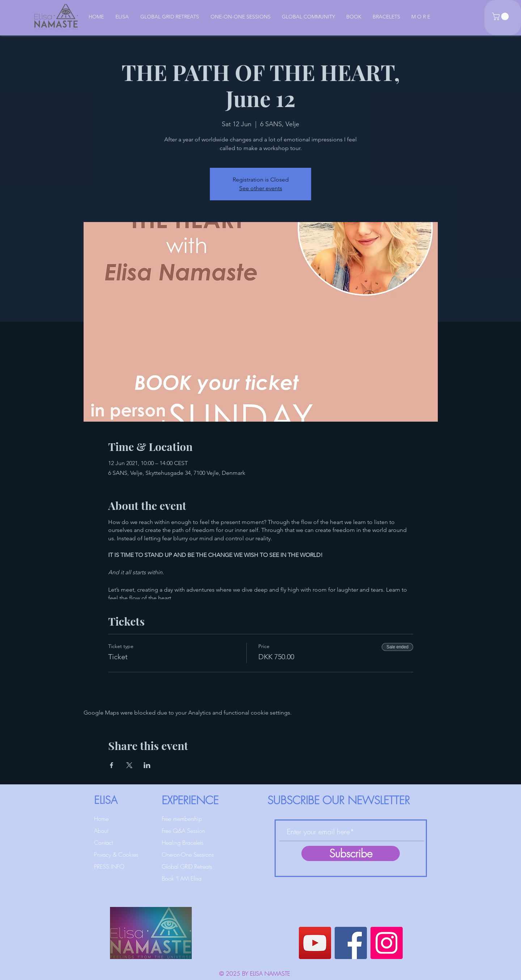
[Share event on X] (129, 765)
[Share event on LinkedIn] (147, 765)
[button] (501, 16)
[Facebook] (351, 943)
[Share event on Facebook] (112, 765)
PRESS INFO (109, 866)
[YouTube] (315, 943)
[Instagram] (387, 943)
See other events (261, 188)
